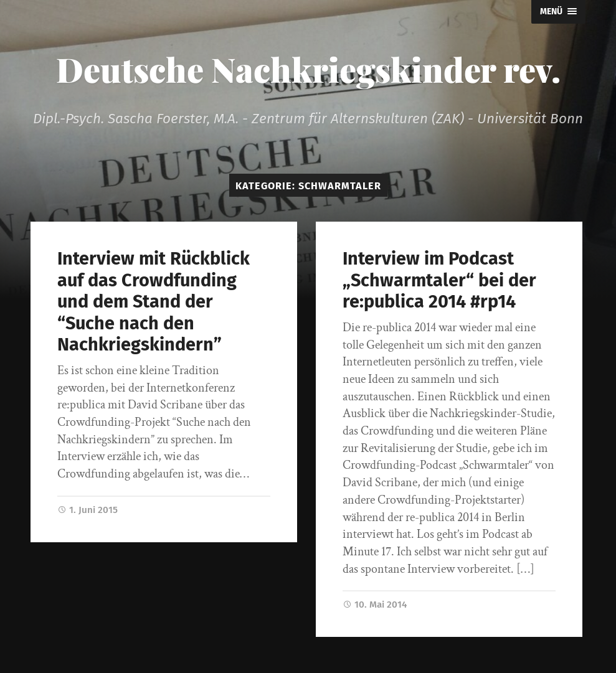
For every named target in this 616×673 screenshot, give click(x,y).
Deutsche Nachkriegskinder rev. (308, 69)
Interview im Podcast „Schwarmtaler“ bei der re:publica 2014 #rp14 (439, 280)
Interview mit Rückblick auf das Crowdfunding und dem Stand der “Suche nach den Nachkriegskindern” (154, 302)
